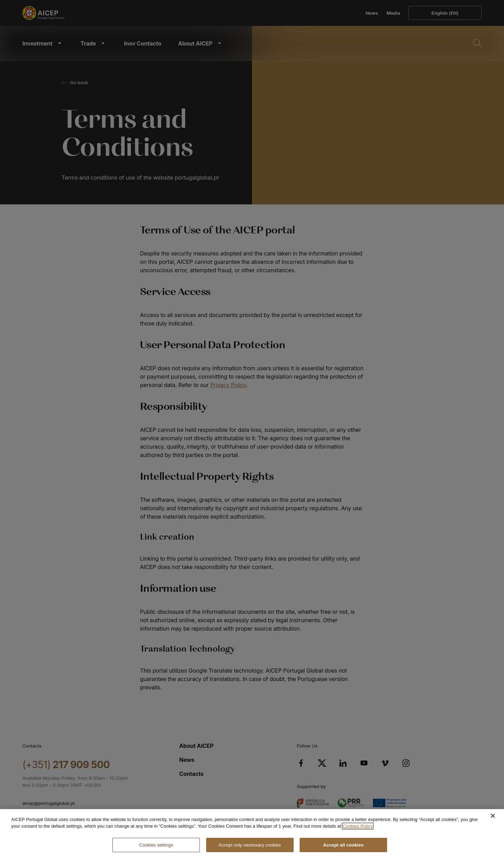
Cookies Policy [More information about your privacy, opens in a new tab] (358, 831)
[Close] (493, 821)
